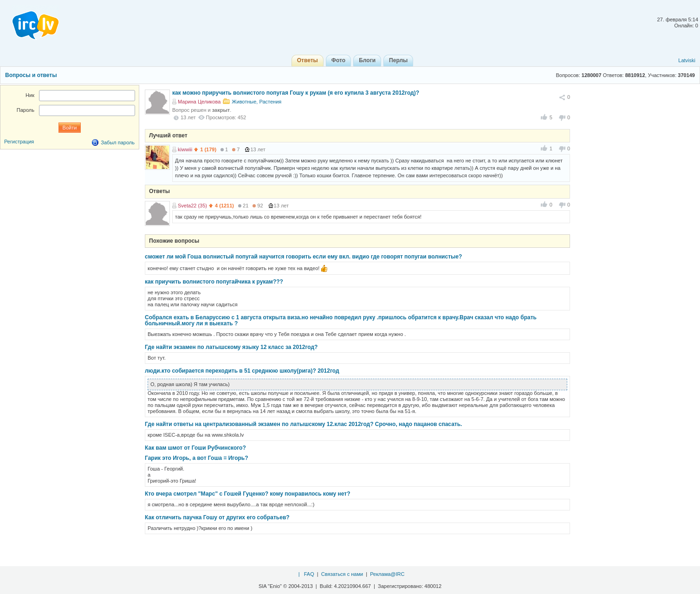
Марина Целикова (199, 102)
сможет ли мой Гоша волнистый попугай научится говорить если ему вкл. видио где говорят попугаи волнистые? (303, 257)
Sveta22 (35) (192, 206)
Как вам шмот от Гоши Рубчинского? (195, 448)
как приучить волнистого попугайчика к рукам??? (214, 282)
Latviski (687, 60)
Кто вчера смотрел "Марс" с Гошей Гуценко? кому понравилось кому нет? (248, 494)
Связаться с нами (342, 574)
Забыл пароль (118, 142)
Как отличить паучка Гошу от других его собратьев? (217, 517)
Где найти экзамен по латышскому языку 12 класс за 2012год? (231, 347)
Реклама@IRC (387, 574)
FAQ (309, 574)
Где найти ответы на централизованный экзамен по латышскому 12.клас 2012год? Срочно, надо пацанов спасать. (303, 424)
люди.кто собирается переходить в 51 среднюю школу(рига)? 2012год (242, 371)
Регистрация (19, 142)
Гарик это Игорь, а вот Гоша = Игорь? (197, 458)
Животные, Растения (256, 102)
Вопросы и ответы (31, 75)
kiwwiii (185, 149)
